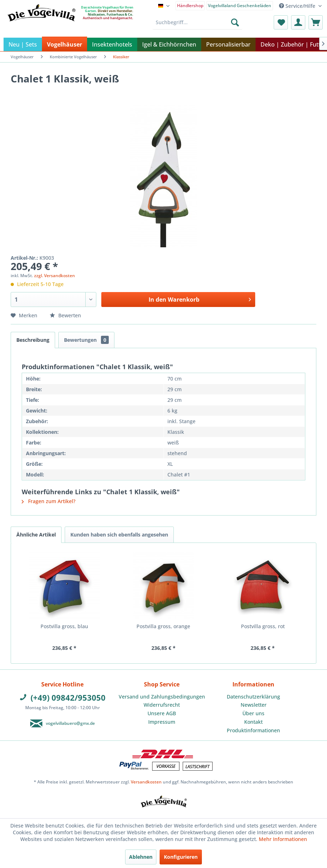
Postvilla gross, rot (263, 626)
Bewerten (65, 315)
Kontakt (253, 722)
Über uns (253, 713)
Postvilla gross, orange (163, 626)
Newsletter (254, 705)
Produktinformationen (253, 730)
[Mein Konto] (298, 22)
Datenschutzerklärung (253, 697)
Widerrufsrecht (162, 705)
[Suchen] (235, 22)
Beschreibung (33, 340)
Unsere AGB (162, 713)
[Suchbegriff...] (197, 22)
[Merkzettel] (281, 22)
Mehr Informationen (283, 839)
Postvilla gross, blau (64, 626)
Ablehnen (141, 857)
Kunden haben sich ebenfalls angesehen (119, 535)
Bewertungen (86, 340)
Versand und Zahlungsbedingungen (162, 697)
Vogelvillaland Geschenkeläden (240, 6)
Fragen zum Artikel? (49, 501)
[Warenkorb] (316, 22)
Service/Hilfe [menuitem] (298, 6)
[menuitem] (190, 5)
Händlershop (190, 6)
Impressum (162, 722)
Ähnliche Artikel (36, 535)
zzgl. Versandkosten (55, 276)
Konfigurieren (181, 857)
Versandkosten (146, 782)
